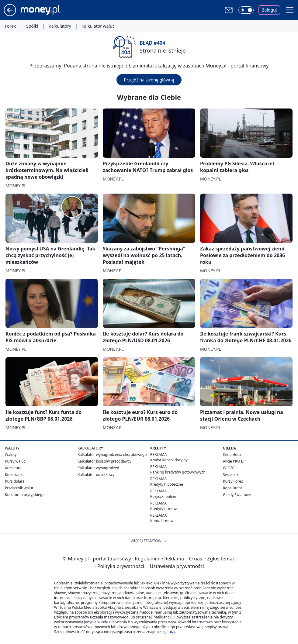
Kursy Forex (233, 481)
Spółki (32, 26)
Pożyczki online (163, 496)
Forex (10, 26)
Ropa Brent (232, 488)
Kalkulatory (60, 26)
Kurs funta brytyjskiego (25, 495)
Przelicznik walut (19, 488)
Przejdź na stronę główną (149, 80)
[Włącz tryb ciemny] (246, 10)
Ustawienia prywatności (175, 566)
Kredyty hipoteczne (167, 484)
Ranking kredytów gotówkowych (178, 472)
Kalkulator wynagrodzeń (98, 468)
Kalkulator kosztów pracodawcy (104, 461)
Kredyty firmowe (164, 509)
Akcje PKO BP (234, 461)
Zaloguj (270, 10)
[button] (290, 10)
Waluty (11, 455)
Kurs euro (13, 468)
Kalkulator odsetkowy (96, 475)
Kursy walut (15, 461)
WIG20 (229, 468)
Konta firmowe (163, 521)
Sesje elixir (232, 475)
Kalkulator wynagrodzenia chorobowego (112, 455)
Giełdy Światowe (237, 495)
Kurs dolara (15, 481)
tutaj (171, 632)
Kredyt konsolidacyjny (169, 460)
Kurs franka (15, 475)
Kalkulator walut (98, 26)
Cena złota (232, 455)
